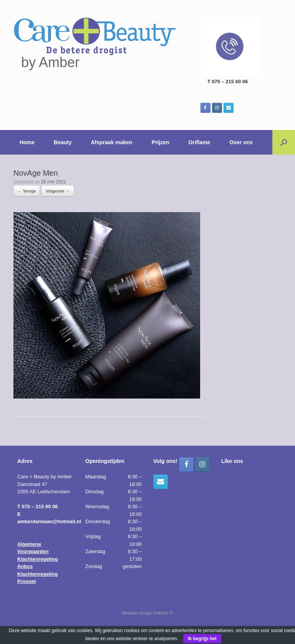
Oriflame (200, 142)
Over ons (241, 142)
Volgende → (58, 191)
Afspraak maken (112, 142)
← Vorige (27, 191)
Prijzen (161, 142)
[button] (284, 142)
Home (27, 142)
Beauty (63, 142)
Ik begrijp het (202, 639)
